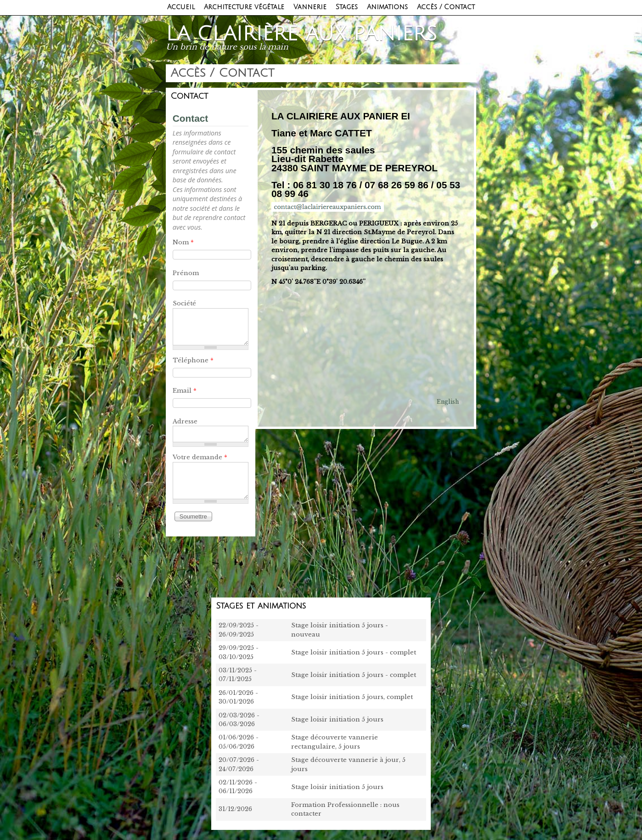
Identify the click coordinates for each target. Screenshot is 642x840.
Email (185, 391)
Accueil (181, 7)
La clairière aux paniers (301, 34)
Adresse (185, 421)
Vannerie (310, 7)
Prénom (186, 273)
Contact (190, 118)
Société (184, 303)
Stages (347, 7)
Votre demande (200, 457)
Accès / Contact (446, 7)
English (448, 402)
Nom (183, 242)
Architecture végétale (244, 7)
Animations (387, 7)
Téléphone (193, 360)
